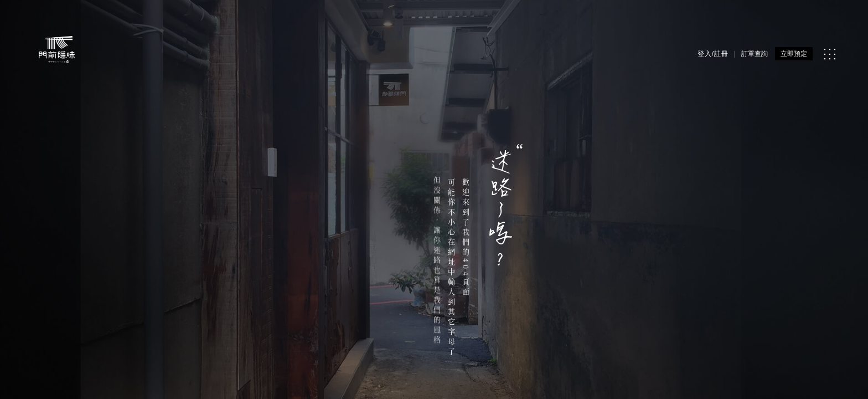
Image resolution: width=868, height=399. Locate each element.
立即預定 (794, 54)
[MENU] (830, 54)
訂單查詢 (755, 54)
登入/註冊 (713, 54)
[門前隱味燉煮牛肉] (57, 50)
